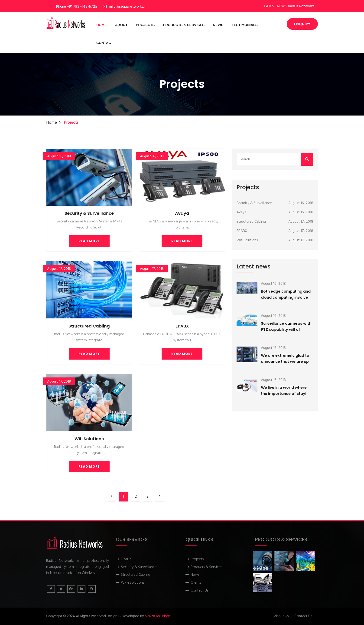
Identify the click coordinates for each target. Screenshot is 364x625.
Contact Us (199, 591)
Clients (196, 583)
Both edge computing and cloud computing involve (286, 294)
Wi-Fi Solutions (133, 583)
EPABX (182, 326)
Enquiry (302, 24)
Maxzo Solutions (158, 616)
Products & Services (184, 25)
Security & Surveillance (89, 213)
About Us (281, 616)
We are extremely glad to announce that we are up (285, 359)
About (121, 25)
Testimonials (245, 25)
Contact (105, 43)
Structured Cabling (89, 326)
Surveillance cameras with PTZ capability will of (286, 326)
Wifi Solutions (89, 439)
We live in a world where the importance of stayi (284, 391)
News (218, 25)
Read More (89, 241)
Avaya (182, 213)
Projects (145, 25)
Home (102, 25)
